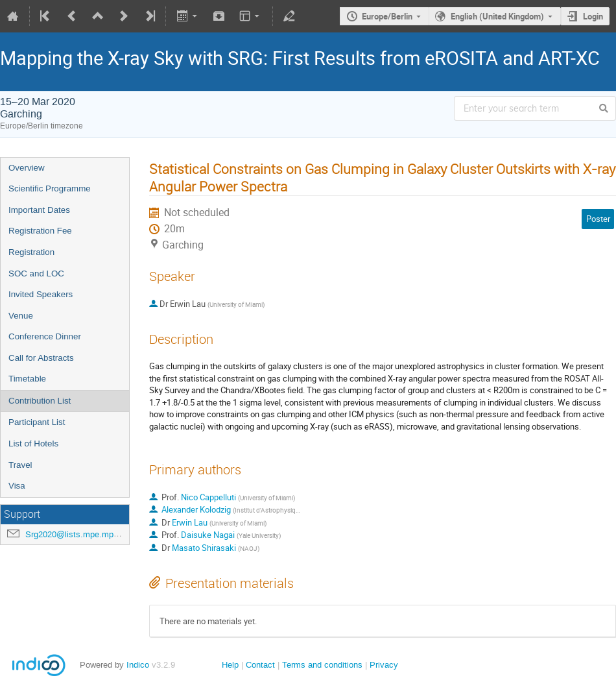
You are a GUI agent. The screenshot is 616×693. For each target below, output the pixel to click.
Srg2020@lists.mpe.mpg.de (77, 534)
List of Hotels (33, 444)
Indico (138, 665)
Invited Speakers (41, 294)
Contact (260, 665)
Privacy (384, 665)
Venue (21, 316)
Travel (20, 465)
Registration (31, 252)
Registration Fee (40, 231)
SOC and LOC (36, 274)
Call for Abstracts (41, 358)
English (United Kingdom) (497, 16)
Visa (17, 486)
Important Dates (39, 210)
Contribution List (40, 401)
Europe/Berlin (387, 16)
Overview (27, 168)
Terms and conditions (322, 665)
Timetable (27, 379)
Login (593, 16)
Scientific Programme (50, 188)
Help (230, 665)
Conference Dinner (45, 336)
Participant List (37, 422)
